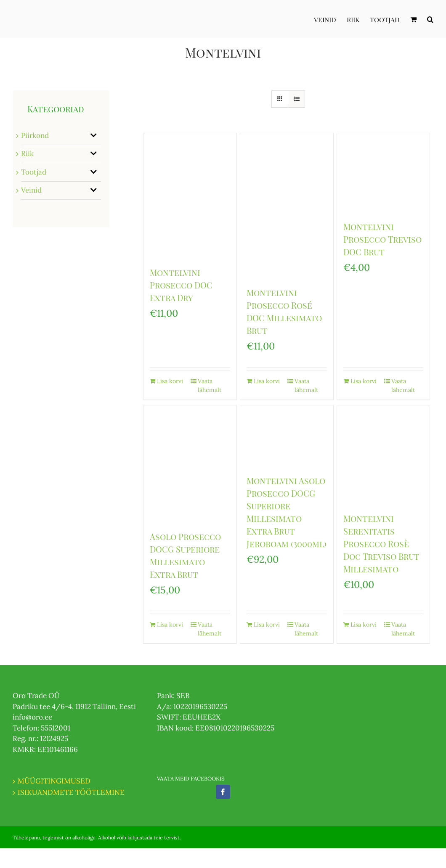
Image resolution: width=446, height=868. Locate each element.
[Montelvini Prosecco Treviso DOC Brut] (384, 173)
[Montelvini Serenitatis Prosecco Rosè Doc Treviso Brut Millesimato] (384, 455)
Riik (27, 153)
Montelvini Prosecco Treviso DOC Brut (382, 239)
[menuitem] (330, 19)
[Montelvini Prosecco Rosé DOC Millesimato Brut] (287, 206)
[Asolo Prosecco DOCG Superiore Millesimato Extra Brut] (190, 464)
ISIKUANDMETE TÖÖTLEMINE (71, 792)
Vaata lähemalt (210, 385)
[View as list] (296, 99)
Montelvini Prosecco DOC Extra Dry (181, 285)
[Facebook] (223, 792)
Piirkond (35, 135)
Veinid (31, 190)
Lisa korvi (170, 381)
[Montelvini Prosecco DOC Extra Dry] (190, 196)
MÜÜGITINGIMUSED (54, 781)
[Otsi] (430, 19)
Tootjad (34, 172)
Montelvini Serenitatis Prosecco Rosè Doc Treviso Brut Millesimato (381, 544)
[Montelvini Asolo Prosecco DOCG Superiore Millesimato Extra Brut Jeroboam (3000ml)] (287, 436)
